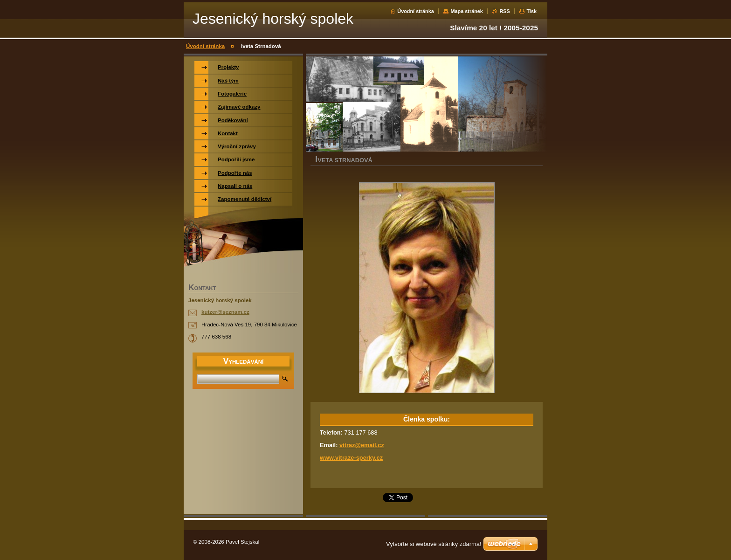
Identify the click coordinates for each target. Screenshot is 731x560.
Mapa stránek (467, 11)
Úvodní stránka (416, 11)
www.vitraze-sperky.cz (351, 458)
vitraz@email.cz (362, 445)
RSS (504, 11)
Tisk (531, 11)
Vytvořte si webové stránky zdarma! (434, 544)
